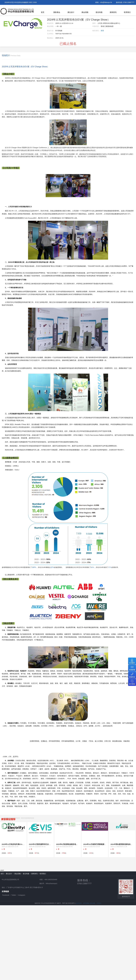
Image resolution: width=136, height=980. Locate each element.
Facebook (6, 895)
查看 (102, 31)
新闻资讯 (113, 12)
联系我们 (127, 12)
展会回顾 (85, 12)
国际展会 (57, 12)
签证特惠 (99, 12)
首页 (43, 12)
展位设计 (71, 12)
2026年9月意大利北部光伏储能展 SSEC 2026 (21, 2)
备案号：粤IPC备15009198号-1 (66, 903)
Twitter (14, 895)
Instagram (22, 895)
